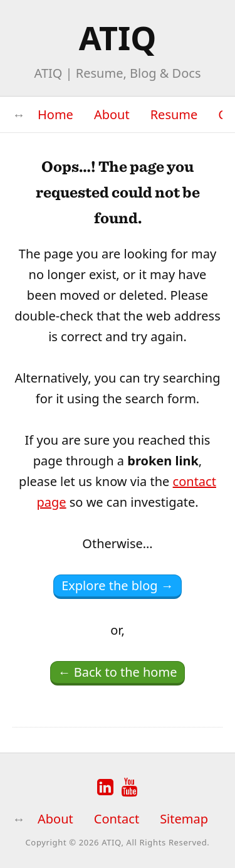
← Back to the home (118, 672)
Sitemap (184, 819)
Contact (117, 819)
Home (55, 114)
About (112, 114)
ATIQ (118, 37)
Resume (174, 114)
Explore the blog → (118, 585)
